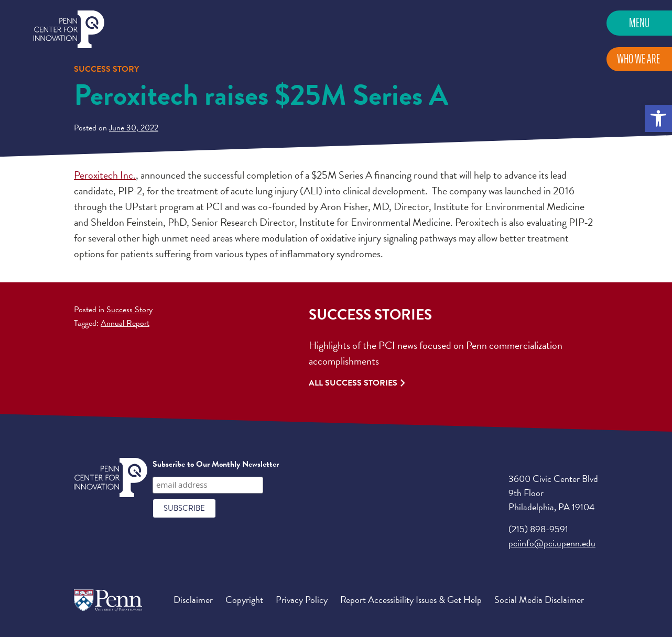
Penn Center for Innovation (69, 30)
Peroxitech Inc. (105, 175)
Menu (639, 23)
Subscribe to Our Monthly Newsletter (216, 464)
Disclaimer (193, 600)
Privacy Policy (302, 600)
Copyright (244, 600)
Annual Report (125, 323)
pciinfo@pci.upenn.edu (552, 543)
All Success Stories (353, 383)
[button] (658, 118)
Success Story (129, 310)
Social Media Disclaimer (539, 600)
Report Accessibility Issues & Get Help (411, 600)
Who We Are (638, 59)
